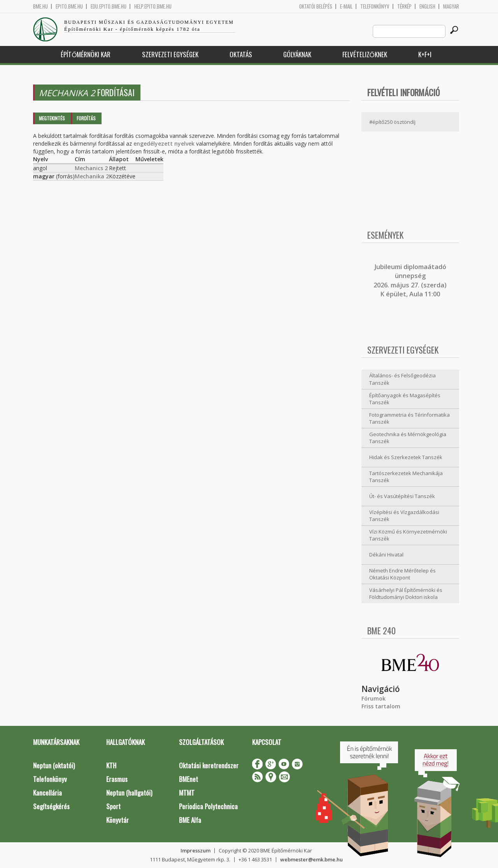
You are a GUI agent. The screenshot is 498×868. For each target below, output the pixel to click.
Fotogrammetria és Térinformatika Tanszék (409, 418)
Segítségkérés (51, 806)
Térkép (404, 6)
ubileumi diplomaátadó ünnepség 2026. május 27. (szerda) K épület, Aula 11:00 (410, 280)
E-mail (346, 6)
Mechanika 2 (92, 176)
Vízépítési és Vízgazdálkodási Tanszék (404, 516)
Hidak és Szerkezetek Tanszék (406, 457)
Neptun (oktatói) (54, 765)
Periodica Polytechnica (208, 806)
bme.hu (40, 6)
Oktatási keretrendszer (209, 765)
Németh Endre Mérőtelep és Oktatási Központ (402, 574)
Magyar (451, 6)
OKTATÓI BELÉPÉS (316, 6)
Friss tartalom (381, 706)
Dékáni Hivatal (386, 555)
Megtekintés (52, 118)
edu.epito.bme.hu (109, 6)
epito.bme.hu (69, 6)
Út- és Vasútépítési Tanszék (402, 496)
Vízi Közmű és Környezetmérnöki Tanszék (408, 535)
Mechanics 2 (91, 168)
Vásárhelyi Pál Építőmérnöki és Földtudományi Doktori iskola (406, 594)
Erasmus (117, 779)
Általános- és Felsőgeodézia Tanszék (402, 379)
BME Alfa (190, 820)
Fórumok (373, 698)
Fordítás (86, 118)
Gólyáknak (297, 54)
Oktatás (241, 54)
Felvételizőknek (365, 54)
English (427, 6)
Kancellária (47, 793)
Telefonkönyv (375, 6)
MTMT (187, 793)
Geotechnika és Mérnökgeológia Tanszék (408, 438)
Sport (113, 806)
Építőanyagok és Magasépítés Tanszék (405, 399)
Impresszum (196, 850)
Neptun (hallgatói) (129, 793)
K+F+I (425, 54)
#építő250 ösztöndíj (392, 122)
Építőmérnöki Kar (86, 54)
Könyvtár (117, 820)
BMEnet (189, 779)
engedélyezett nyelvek (164, 143)
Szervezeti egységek (170, 54)
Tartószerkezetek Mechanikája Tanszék (406, 477)
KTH (111, 765)
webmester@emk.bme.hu (311, 859)
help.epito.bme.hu (153, 6)
